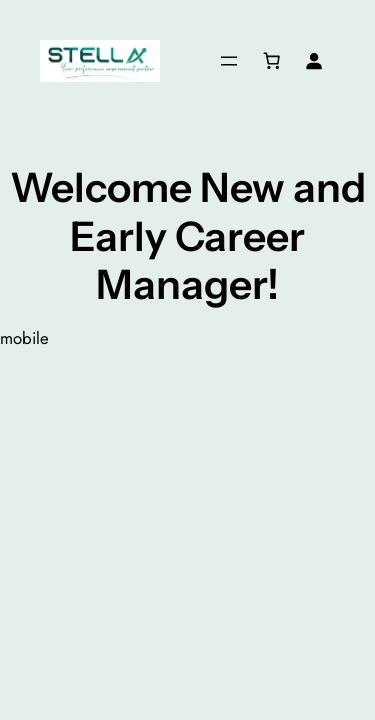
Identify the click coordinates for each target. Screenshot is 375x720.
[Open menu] (229, 61)
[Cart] (272, 61)
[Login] (314, 61)
